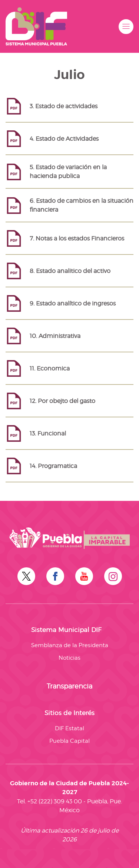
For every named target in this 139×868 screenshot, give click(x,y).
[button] (126, 27)
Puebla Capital (69, 741)
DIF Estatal (69, 728)
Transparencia (69, 686)
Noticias (69, 658)
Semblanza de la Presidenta (70, 645)
